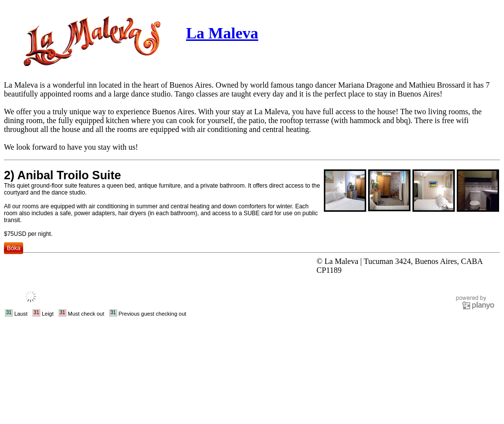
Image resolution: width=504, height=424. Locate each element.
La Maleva (222, 33)
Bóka (14, 248)
